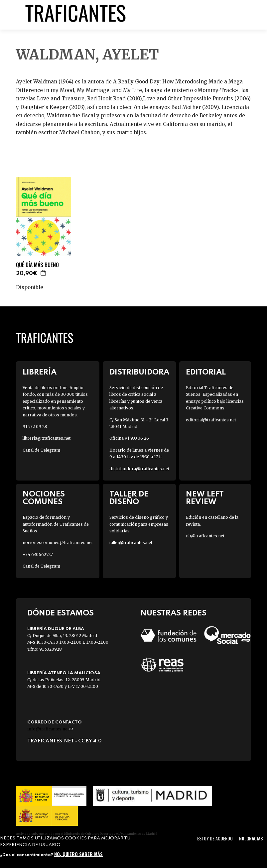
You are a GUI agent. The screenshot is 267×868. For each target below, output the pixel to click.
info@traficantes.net (50, 729)
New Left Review (205, 498)
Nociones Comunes (44, 498)
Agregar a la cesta (44, 273)
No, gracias (251, 838)
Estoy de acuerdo (215, 838)
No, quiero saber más (78, 854)
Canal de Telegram (41, 450)
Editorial (206, 372)
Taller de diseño (129, 498)
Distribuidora (139, 372)
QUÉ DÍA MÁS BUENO (37, 265)
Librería (40, 372)
